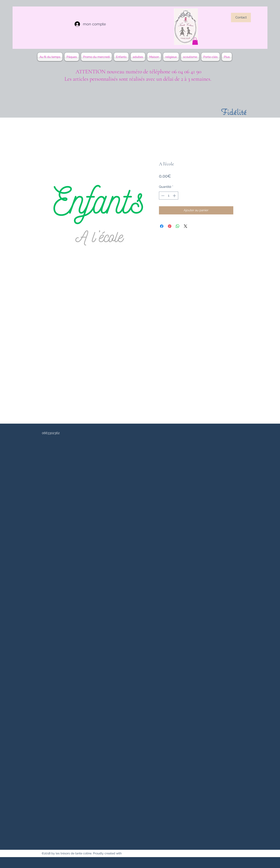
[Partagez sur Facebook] (162, 226)
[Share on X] (186, 226)
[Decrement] (162, 196)
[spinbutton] (168, 196)
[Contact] (241, 18)
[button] (195, 41)
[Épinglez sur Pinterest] (170, 226)
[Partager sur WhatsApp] (178, 226)
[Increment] (175, 196)
